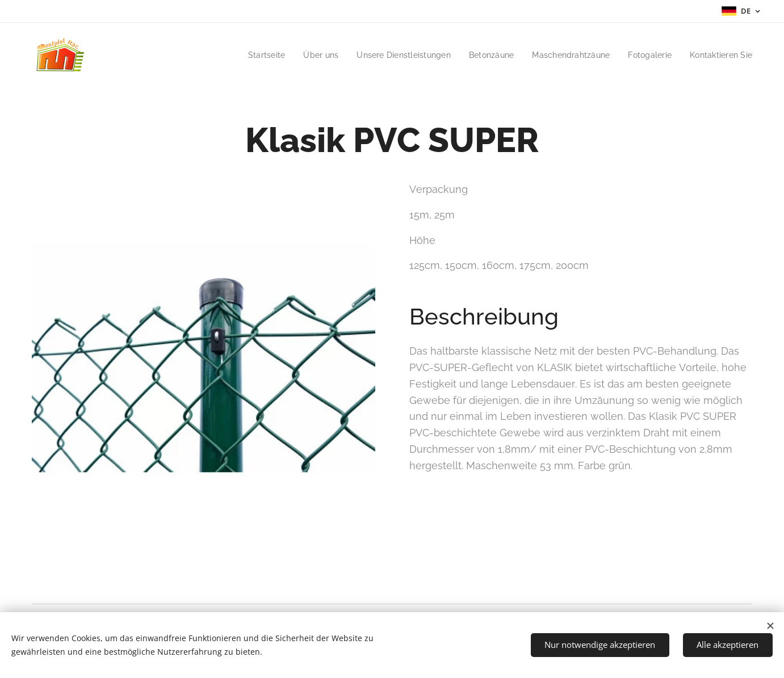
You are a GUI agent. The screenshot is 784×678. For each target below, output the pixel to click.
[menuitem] (246, 55)
